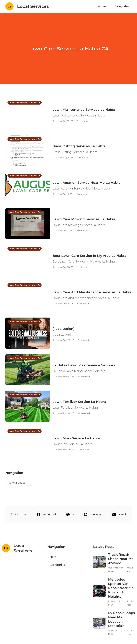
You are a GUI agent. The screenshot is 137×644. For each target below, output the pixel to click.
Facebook (46, 515)
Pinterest (93, 515)
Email (118, 515)
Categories (122, 6)
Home (102, 6)
